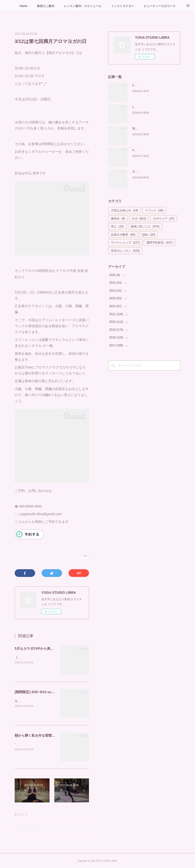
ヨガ (139, 219)
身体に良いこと (145, 226)
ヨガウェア (164, 219)
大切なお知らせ (124, 210)
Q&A (149, 235)
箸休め (118, 219)
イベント (154, 210)
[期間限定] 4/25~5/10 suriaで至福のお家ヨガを (50, 692)
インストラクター (123, 6)
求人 (117, 226)
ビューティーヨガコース (160, 6)
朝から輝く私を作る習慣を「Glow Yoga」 (47, 735)
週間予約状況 (159, 243)
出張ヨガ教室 (123, 235)
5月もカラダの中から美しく (36, 648)
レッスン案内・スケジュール (83, 6)
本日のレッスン (125, 251)
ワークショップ (125, 243)
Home (23, 6)
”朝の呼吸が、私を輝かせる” (33, 745)
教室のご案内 (46, 6)
